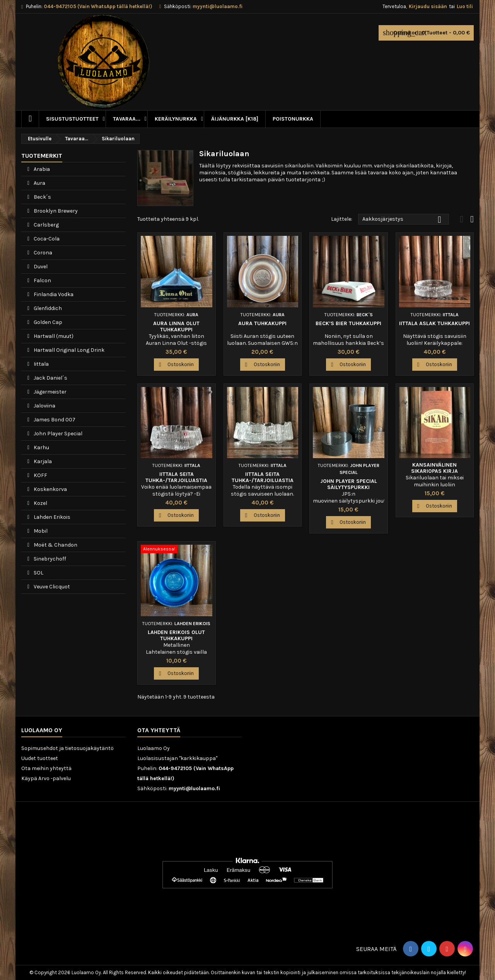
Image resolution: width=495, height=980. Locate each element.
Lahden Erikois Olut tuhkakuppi (176, 635)
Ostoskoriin (176, 365)
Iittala (41, 364)
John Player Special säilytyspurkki (349, 484)
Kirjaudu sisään (428, 6)
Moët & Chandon (55, 545)
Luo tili (465, 6)
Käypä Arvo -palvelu (46, 778)
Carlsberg (46, 225)
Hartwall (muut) (53, 336)
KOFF (40, 475)
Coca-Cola (46, 239)
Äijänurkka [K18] (235, 119)
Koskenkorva (50, 489)
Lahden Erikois (51, 517)
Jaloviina (44, 406)
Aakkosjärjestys (404, 220)
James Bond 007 (54, 420)
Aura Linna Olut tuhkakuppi (176, 326)
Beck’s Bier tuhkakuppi (348, 323)
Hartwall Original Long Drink (68, 350)
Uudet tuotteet (40, 758)
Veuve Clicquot (51, 587)
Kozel (40, 503)
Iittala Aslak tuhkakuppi (434, 323)
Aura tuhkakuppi (262, 323)
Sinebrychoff (49, 559)
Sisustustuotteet (72, 119)
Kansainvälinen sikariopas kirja (434, 468)
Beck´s (42, 197)
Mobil (40, 531)
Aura (39, 183)
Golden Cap (47, 322)
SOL (38, 573)
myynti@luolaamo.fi (218, 6)
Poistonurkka (293, 119)
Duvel (40, 267)
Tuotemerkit (42, 156)
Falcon (42, 280)
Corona (42, 253)
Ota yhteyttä (159, 730)
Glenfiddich (47, 308)
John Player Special (57, 434)
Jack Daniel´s (50, 378)
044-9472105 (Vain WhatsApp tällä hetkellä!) (98, 6)
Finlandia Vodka (53, 294)
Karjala (42, 461)
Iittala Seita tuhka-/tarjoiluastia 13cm (176, 480)
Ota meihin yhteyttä (46, 768)
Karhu (41, 447)
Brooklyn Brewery (55, 211)
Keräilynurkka (176, 119)
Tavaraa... (127, 119)
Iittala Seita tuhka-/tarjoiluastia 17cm (263, 480)
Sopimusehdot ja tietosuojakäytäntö (67, 748)
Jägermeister (49, 392)
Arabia (41, 169)
